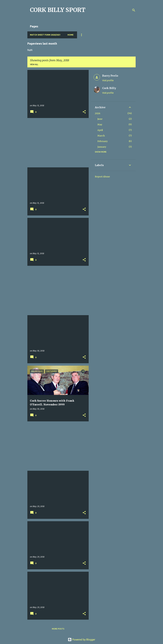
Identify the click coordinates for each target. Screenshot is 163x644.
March (101, 136)
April (100, 130)
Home (71, 35)
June (100, 119)
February (103, 141)
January (102, 147)
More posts (58, 629)
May (100, 125)
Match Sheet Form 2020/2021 (45, 35)
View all (34, 64)
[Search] (134, 10)
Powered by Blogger (81, 640)
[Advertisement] (57, 143)
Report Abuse (102, 177)
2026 (98, 113)
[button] (84, 112)
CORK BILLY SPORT (58, 10)
